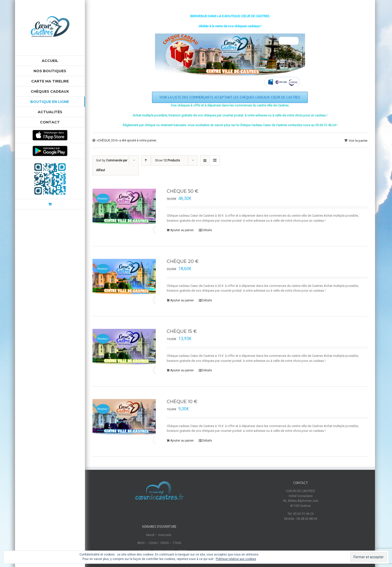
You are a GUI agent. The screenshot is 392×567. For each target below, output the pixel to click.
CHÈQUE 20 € (183, 261)
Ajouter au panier (182, 230)
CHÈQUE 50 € (183, 191)
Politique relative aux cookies (236, 559)
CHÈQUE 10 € (182, 402)
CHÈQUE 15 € (182, 331)
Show (167, 160)
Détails (207, 230)
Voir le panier (358, 141)
